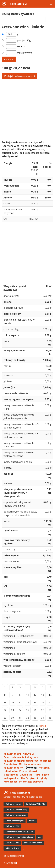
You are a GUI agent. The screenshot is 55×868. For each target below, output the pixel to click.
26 (35, 710)
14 (50, 695)
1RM (38, 775)
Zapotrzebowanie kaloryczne (21, 757)
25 (28, 710)
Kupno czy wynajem (15, 821)
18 (28, 703)
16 (12, 703)
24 (20, 710)
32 (28, 718)
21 (50, 703)
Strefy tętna (28, 778)
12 (35, 695)
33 (35, 718)
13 (43, 695)
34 (43, 718)
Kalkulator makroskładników (21, 761)
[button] (51, 4)
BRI (20, 764)
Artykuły (42, 778)
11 (28, 695)
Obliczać (9, 59)
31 (20, 718)
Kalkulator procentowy (16, 810)
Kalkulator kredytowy (16, 815)
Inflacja (32, 821)
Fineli (43, 726)
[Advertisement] (27, 110)
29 (5, 718)
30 (12, 718)
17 (20, 703)
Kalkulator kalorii (14, 768)
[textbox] (24, 19)
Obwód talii (26, 775)
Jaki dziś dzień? (12, 848)
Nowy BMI (29, 754)
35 (50, 718)
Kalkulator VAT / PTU (36, 804)
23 (12, 710)
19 (35, 703)
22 (5, 710)
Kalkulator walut (13, 804)
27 (43, 710)
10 (20, 695)
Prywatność (10, 782)
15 (5, 703)
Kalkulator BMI (19, 4)
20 (43, 703)
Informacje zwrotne (31, 782)
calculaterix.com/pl (14, 856)
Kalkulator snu (32, 764)
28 (50, 710)
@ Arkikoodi (10, 863)
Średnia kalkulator (33, 843)
